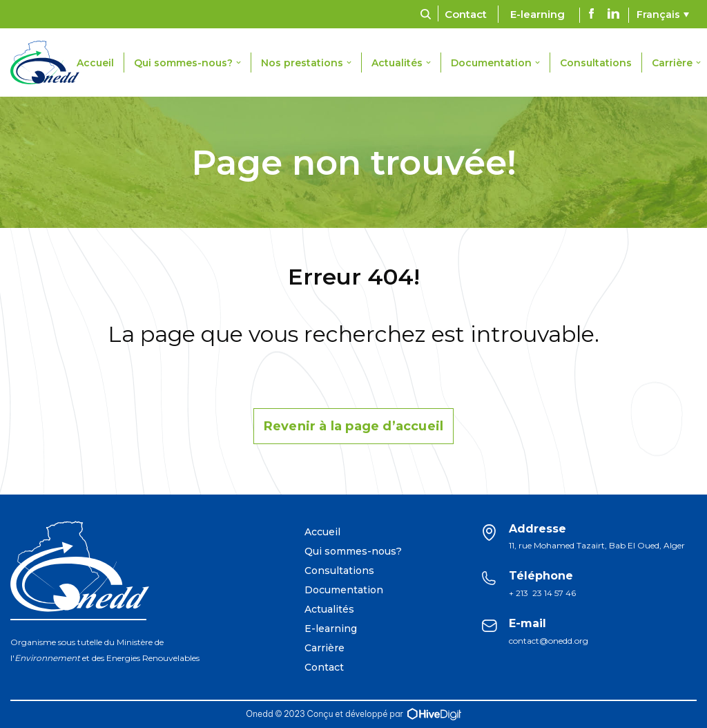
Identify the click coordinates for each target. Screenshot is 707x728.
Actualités (329, 609)
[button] (239, 63)
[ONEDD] (48, 63)
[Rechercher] (426, 14)
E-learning (537, 14)
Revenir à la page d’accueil (353, 426)
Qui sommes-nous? (353, 551)
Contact (466, 14)
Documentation (344, 590)
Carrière (325, 648)
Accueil (95, 63)
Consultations (596, 63)
